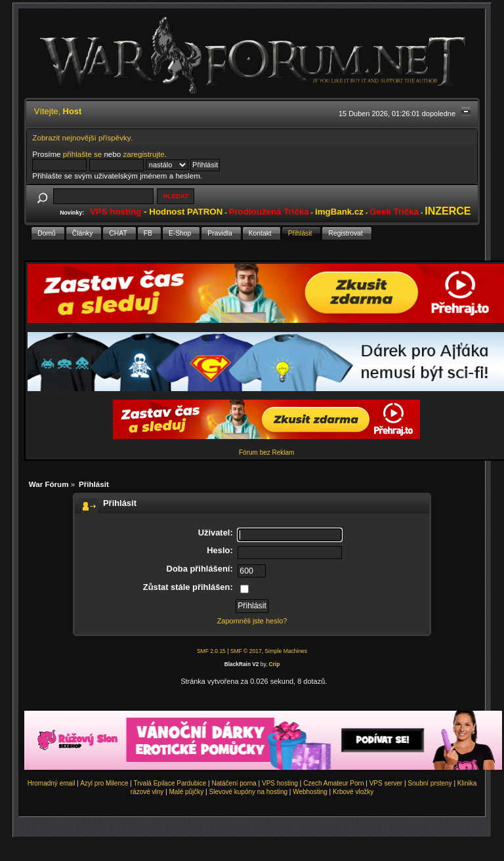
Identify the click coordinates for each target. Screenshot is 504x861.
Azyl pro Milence (104, 783)
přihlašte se (82, 154)
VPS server (386, 783)
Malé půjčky (187, 792)
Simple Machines (286, 651)
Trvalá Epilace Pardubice (170, 783)
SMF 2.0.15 (211, 651)
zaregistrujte (143, 154)
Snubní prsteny (430, 783)
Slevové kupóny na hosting (248, 792)
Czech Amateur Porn (333, 783)
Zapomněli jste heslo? (252, 621)
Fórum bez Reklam (266, 452)
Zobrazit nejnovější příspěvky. (82, 137)
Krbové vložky (353, 792)
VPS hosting (280, 783)
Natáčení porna (234, 783)
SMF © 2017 (246, 651)
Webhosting (310, 792)
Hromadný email (52, 783)
